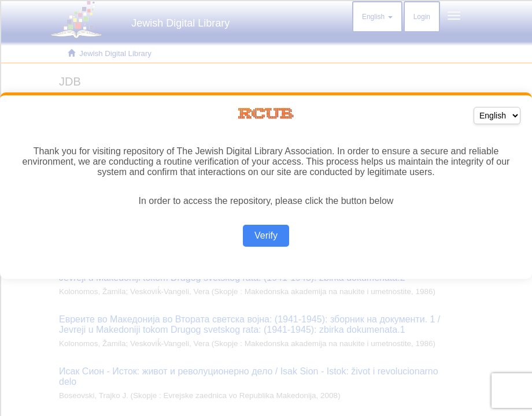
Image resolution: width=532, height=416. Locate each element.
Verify (266, 235)
